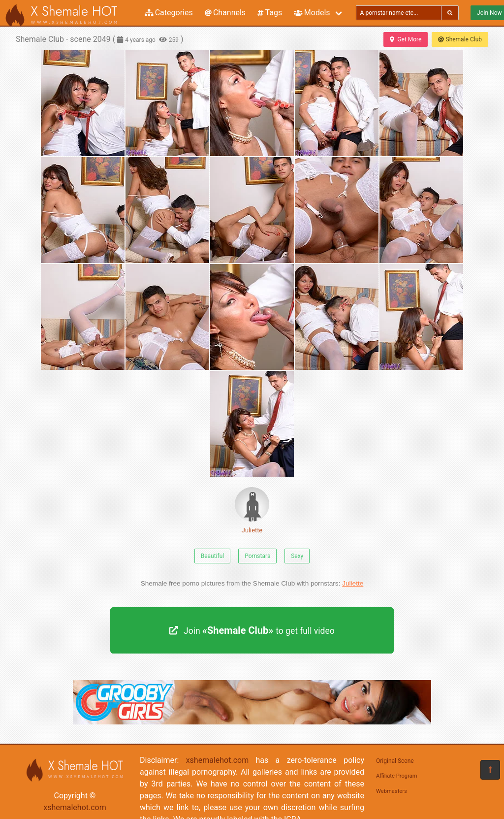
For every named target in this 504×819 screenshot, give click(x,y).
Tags (270, 13)
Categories (169, 13)
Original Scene (395, 761)
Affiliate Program (397, 776)
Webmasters (392, 791)
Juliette (252, 510)
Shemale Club (460, 39)
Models (312, 13)
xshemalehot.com (75, 807)
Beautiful (213, 556)
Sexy (297, 556)
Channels (225, 13)
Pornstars (257, 556)
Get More (406, 39)
